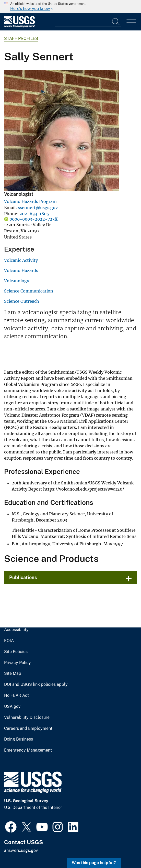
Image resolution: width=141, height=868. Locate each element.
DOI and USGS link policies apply (36, 685)
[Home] (19, 26)
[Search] (116, 22)
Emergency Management (28, 750)
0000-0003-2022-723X (33, 219)
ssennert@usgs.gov (38, 208)
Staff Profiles (21, 39)
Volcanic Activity (21, 260)
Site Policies (16, 652)
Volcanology (17, 281)
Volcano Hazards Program (30, 201)
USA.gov (12, 707)
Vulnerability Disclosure (27, 718)
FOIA (9, 641)
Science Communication (29, 291)
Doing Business (19, 739)
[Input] (88, 22)
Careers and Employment (28, 729)
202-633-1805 (34, 214)
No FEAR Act (16, 696)
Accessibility (16, 630)
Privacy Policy (17, 663)
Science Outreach (22, 301)
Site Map (13, 674)
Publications (23, 577)
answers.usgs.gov (21, 850)
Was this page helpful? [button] (94, 863)
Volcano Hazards (21, 270)
